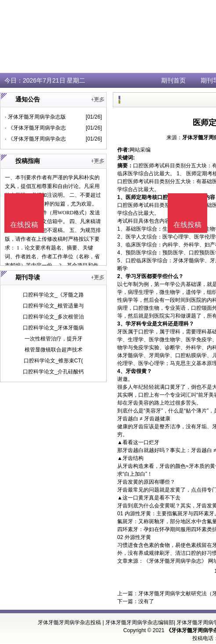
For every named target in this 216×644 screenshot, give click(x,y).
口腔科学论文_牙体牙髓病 (53, 328)
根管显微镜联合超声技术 (54, 350)
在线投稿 (187, 225)
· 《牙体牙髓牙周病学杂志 (35, 128)
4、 (121, 371)
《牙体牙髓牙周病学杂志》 (175, 561)
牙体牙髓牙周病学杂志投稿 (69, 622)
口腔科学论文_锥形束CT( (53, 361)
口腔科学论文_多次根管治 (53, 317)
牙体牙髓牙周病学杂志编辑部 (140, 622)
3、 (121, 324)
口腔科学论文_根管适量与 (53, 306)
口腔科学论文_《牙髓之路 (53, 295)
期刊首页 (173, 80)
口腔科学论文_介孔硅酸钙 (53, 372)
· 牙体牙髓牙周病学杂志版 (35, 117)
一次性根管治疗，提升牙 (54, 339)
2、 (121, 276)
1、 (121, 197)
